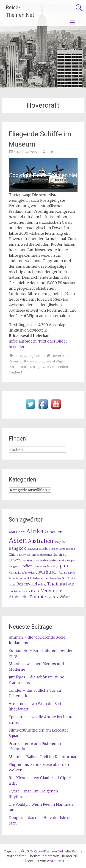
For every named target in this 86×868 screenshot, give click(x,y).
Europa (20, 356)
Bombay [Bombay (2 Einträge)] (44, 549)
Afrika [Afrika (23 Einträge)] (35, 531)
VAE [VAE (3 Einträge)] (71, 584)
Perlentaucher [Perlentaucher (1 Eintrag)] (41, 578)
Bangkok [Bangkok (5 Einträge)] (17, 548)
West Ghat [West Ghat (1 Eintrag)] (53, 597)
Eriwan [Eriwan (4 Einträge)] (15, 560)
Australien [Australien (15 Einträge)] (41, 541)
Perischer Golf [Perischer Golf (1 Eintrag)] (24, 578)
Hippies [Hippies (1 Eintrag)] (71, 561)
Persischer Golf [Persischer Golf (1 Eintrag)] (58, 578)
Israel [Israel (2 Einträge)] (51, 566)
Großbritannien (55, 367)
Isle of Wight (55, 361)
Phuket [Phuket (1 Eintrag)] (72, 578)
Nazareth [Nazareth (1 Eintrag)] (70, 573)
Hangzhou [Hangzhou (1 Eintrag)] (33, 561)
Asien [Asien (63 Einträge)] (18, 540)
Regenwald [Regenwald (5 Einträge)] (27, 584)
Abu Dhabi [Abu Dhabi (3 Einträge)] (17, 532)
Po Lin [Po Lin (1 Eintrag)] (12, 585)
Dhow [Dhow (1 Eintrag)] (22, 555)
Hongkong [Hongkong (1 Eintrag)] (15, 567)
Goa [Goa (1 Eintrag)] (24, 561)
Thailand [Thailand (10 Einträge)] (57, 584)
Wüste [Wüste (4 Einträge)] (65, 597)
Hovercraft (60, 356)
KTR (50, 152)
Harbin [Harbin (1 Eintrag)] (44, 561)
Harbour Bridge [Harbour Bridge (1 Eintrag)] (58, 561)
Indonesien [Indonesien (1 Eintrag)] (40, 567)
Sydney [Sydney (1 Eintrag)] (42, 585)
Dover (14, 361)
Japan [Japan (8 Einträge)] (62, 566)
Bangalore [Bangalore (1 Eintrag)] (60, 542)
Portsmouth (19, 367)
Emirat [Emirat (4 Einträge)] (60, 554)
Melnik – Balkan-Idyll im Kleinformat (43, 757)
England (34, 356)
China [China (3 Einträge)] (14, 555)
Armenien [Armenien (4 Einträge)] (53, 532)
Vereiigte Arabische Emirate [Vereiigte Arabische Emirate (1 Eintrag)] (24, 591)
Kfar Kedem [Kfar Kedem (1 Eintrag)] (29, 573)
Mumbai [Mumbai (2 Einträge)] (58, 573)
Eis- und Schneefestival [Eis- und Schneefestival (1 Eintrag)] (40, 555)
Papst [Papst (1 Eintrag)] (12, 578)
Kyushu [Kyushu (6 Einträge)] (44, 572)
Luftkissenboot (32, 361)
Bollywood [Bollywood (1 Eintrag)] (32, 549)
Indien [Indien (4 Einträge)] (27, 566)
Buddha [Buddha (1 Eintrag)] (71, 549)
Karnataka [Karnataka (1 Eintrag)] (15, 573)
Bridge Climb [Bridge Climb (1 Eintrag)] (58, 549)
